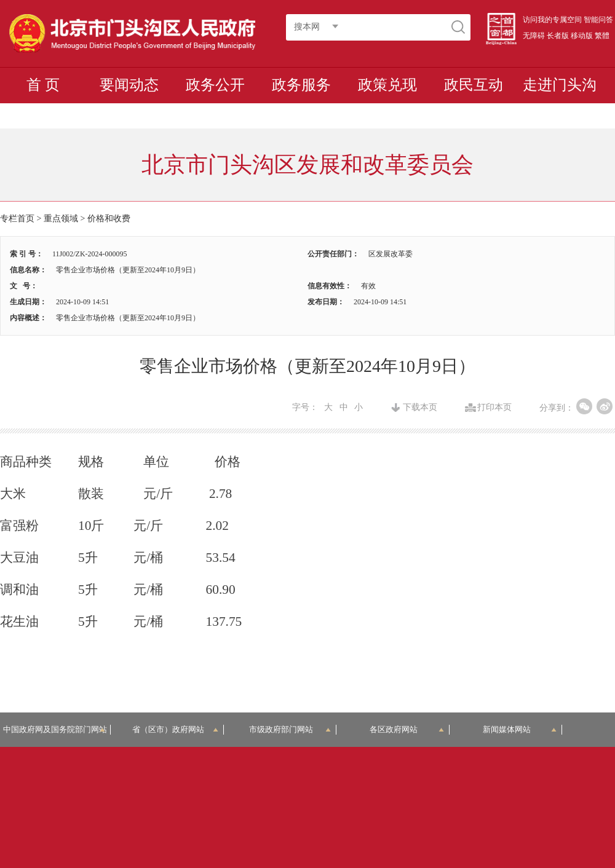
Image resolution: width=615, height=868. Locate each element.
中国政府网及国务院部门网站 (57, 729)
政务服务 (301, 85)
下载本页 (420, 408)
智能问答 (598, 20)
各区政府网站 (407, 729)
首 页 (43, 85)
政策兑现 (387, 85)
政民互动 (474, 85)
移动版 (582, 36)
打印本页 (494, 408)
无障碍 (534, 36)
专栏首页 (17, 219)
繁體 (602, 36)
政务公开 (215, 85)
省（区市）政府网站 (175, 729)
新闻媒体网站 (520, 729)
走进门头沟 (560, 85)
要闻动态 (129, 85)
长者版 (558, 36)
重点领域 (61, 219)
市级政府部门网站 (290, 729)
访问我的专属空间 (552, 20)
